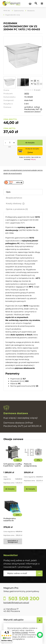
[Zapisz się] (39, 573)
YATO (27, 94)
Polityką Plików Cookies (18, 632)
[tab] (23, 192)
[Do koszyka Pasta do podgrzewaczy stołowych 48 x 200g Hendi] (30, 489)
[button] (10, 170)
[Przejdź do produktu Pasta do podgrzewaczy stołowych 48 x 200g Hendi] (33, 456)
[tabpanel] (23, 301)
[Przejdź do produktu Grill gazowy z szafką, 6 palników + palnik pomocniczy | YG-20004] (13, 456)
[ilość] (10, 143)
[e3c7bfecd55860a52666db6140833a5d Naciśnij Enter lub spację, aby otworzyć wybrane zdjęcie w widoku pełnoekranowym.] (23, 56)
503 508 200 (23, 599)
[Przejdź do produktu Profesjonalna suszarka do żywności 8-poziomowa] (13, 510)
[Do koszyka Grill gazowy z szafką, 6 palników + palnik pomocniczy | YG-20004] (10, 489)
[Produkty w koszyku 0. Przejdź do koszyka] (30, 4)
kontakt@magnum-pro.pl (16, 603)
